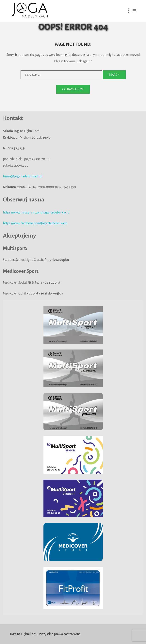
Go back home (73, 89)
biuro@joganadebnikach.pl (23, 176)
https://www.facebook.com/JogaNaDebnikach (35, 223)
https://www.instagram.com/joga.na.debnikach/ (36, 212)
